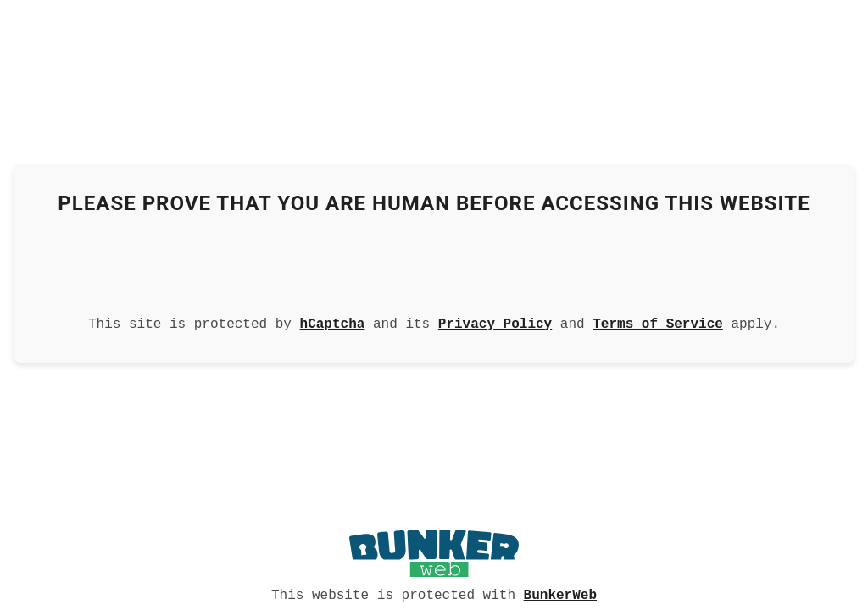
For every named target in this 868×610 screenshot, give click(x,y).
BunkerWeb (560, 594)
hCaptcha (333, 323)
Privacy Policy (495, 323)
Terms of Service (658, 323)
